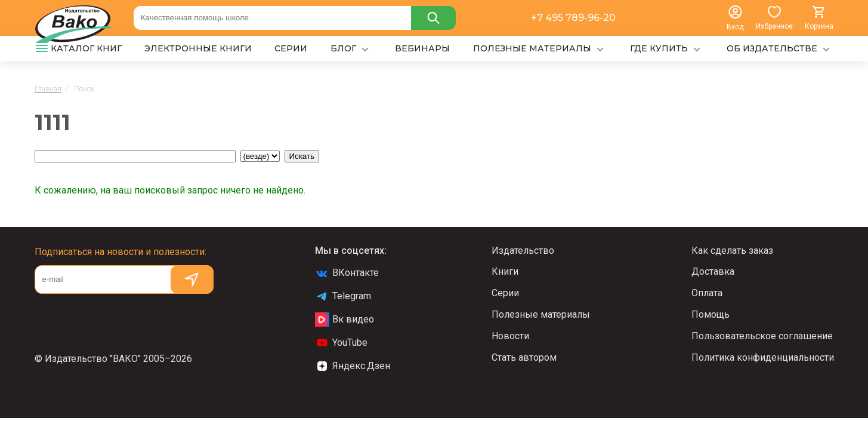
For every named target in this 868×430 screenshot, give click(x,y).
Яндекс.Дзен (353, 366)
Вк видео (345, 320)
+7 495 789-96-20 (573, 18)
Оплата (707, 293)
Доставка (713, 271)
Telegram (343, 296)
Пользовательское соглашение (762, 336)
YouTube (341, 343)
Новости (510, 336)
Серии (505, 293)
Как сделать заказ (732, 251)
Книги (505, 271)
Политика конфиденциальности (763, 357)
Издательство (523, 251)
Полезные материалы (541, 314)
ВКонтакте (347, 273)
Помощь (711, 314)
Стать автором (524, 357)
